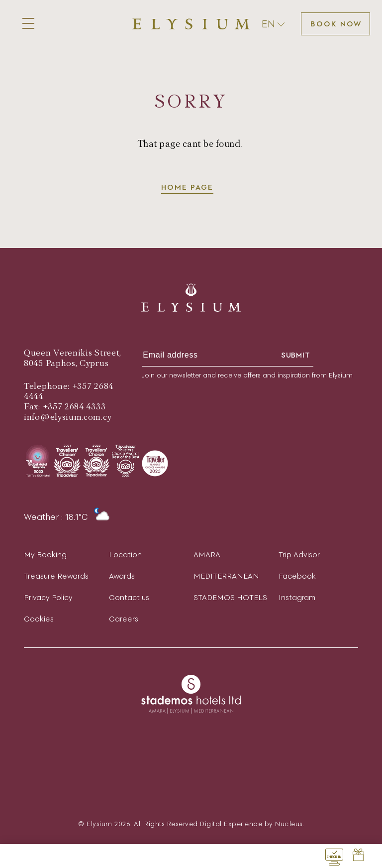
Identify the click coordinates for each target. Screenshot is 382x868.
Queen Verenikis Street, (73, 353)
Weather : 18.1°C (67, 517)
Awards (122, 576)
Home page (187, 187)
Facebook (297, 576)
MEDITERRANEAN (226, 576)
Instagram (297, 597)
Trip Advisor (299, 555)
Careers (124, 619)
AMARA (207, 555)
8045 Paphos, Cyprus (66, 363)
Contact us (129, 597)
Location (125, 555)
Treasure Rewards (56, 576)
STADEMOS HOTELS (230, 597)
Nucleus (289, 824)
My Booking (45, 555)
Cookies (39, 619)
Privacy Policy (48, 597)
